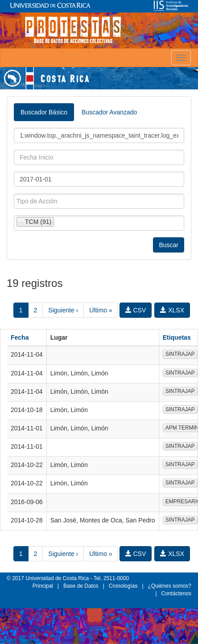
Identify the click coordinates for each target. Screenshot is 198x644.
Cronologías (123, 586)
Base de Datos (81, 586)
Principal (43, 586)
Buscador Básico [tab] (44, 112)
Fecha (20, 337)
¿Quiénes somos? (170, 586)
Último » (101, 310)
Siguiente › (63, 310)
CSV (136, 310)
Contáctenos (176, 593)
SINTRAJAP (180, 354)
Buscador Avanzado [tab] (109, 112)
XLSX (172, 310)
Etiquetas (177, 337)
